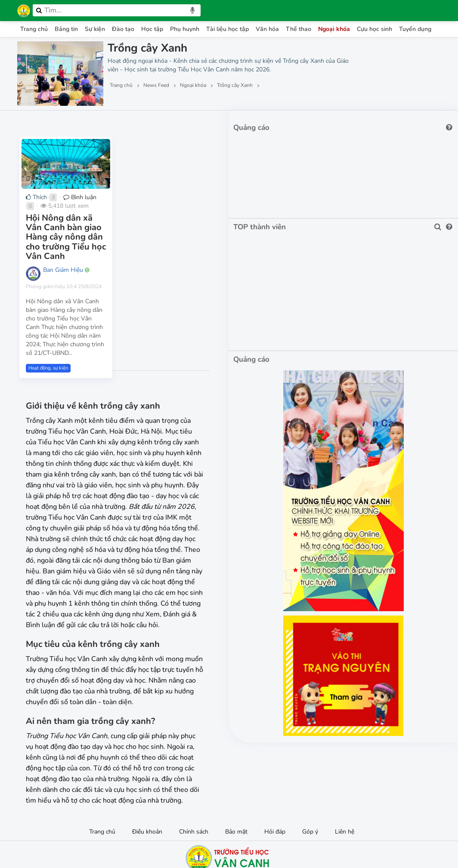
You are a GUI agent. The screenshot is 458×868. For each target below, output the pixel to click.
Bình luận (80, 226)
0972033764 (200, 814)
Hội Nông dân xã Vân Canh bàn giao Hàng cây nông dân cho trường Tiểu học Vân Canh (88, 256)
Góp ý (310, 759)
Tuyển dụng (415, 29)
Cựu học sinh (374, 29)
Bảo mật (236, 759)
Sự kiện (95, 29)
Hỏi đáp (275, 759)
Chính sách (194, 759)
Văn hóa (267, 29)
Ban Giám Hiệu (63, 279)
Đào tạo (123, 29)
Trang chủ (34, 29)
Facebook (234, 814)
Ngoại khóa (334, 29)
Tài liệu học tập (227, 29)
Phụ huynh (185, 29)
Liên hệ (345, 759)
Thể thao (299, 29)
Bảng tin (66, 29)
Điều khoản (147, 759)
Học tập (152, 29)
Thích (36, 226)
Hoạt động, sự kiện (48, 344)
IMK (249, 836)
